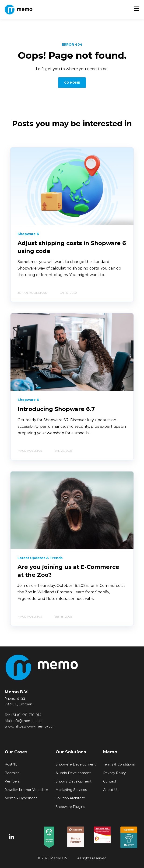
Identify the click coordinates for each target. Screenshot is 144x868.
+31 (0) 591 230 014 (26, 715)
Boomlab (12, 773)
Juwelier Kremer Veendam (26, 790)
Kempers (12, 781)
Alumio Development (73, 773)
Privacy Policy (114, 773)
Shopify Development (74, 781)
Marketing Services (71, 790)
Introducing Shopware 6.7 (56, 409)
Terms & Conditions (119, 764)
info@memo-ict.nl (28, 721)
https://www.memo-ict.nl (35, 726)
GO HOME (72, 83)
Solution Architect (70, 798)
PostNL (11, 764)
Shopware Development (76, 764)
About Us (111, 790)
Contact (110, 781)
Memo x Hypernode (21, 798)
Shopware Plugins (70, 807)
